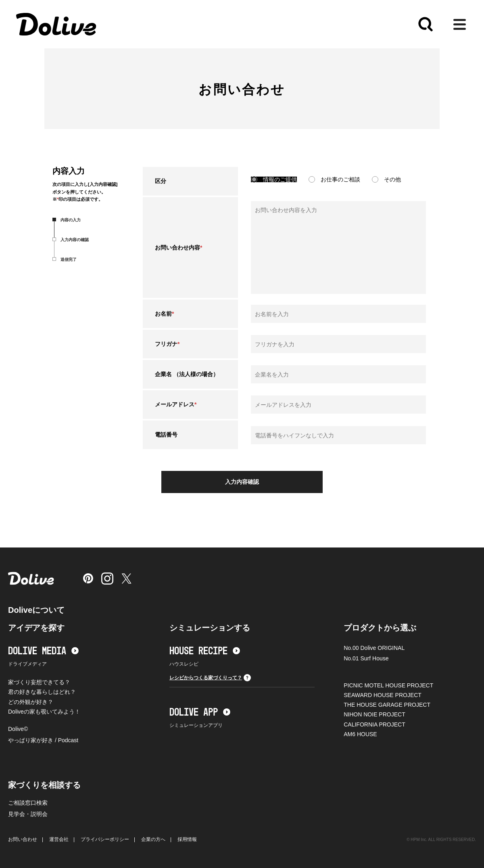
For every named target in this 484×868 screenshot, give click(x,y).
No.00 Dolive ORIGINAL (374, 648)
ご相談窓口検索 (28, 803)
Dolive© (18, 729)
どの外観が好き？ (31, 702)
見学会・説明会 (28, 814)
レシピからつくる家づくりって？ (210, 678)
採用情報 (187, 839)
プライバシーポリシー (105, 839)
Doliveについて (36, 610)
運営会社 (59, 839)
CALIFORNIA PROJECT (374, 724)
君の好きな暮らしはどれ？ (42, 692)
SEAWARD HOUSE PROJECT (383, 695)
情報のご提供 (280, 179)
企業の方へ (153, 839)
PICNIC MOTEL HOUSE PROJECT (388, 685)
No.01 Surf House (366, 658)
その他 (392, 179)
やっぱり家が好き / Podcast (43, 740)
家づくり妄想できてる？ (39, 682)
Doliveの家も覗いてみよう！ (44, 712)
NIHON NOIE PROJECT (374, 714)
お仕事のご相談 (340, 179)
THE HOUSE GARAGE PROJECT (387, 705)
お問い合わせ (23, 839)
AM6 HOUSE (360, 734)
